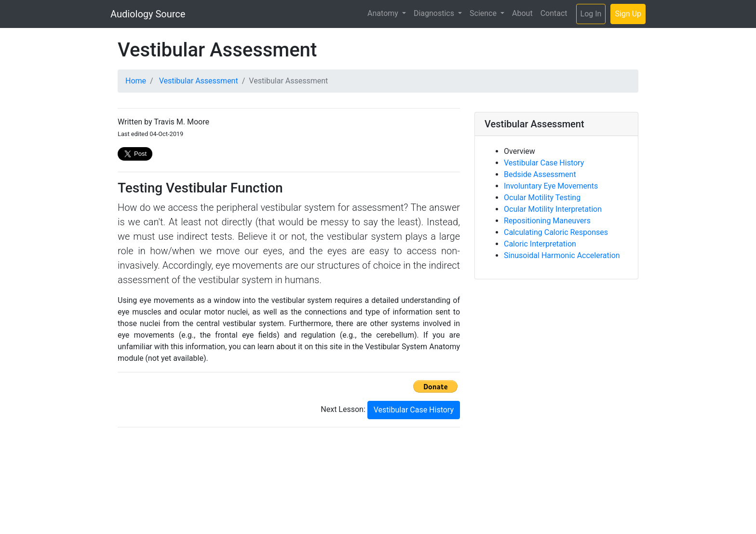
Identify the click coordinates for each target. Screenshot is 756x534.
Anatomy (384, 13)
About (522, 13)
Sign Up (628, 14)
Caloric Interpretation (540, 244)
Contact (554, 13)
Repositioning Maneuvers (547, 221)
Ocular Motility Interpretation (553, 209)
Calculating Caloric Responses (556, 232)
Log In (591, 14)
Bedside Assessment (540, 174)
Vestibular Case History (414, 410)
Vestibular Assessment (199, 81)
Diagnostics (435, 13)
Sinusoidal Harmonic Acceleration (562, 255)
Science (484, 13)
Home (136, 81)
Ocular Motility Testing (542, 198)
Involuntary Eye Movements (551, 186)
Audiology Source (148, 14)
